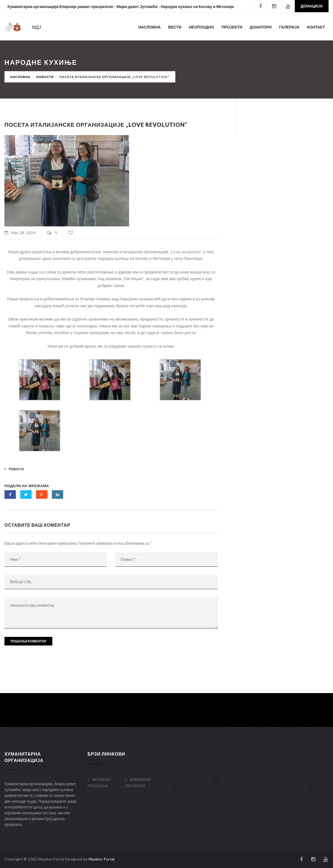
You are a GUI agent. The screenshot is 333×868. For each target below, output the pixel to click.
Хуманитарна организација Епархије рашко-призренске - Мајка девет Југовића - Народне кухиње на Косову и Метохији (121, 7)
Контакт (316, 27)
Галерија (289, 27)
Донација (312, 6)
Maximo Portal (102, 859)
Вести (175, 27)
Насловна (149, 27)
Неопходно (202, 27)
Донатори (261, 27)
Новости (45, 77)
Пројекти (232, 27)
